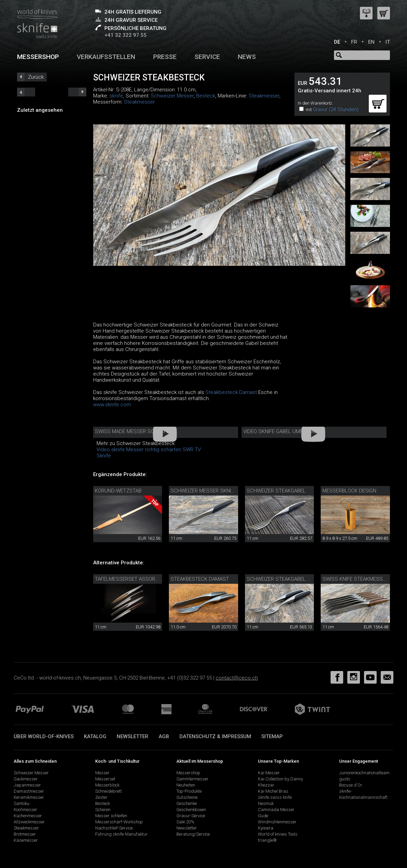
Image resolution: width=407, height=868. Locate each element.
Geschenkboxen (191, 810)
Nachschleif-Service (114, 828)
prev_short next (77, 92)
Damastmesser (29, 791)
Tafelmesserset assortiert (131, 579)
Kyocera (266, 828)
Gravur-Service (191, 816)
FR (354, 42)
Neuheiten (186, 785)
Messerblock (107, 785)
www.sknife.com (112, 405)
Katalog (95, 736)
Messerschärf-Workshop (119, 822)
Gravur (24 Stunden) (336, 109)
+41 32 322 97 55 (126, 35)
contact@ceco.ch (237, 678)
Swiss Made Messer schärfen (134, 431)
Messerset (105, 779)
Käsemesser (26, 840)
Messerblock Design (349, 491)
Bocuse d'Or (351, 785)
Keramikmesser (29, 797)
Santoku (21, 803)
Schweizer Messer (172, 96)
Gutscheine (187, 797)
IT (388, 42)
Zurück (36, 77)
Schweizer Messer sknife (203, 491)
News (247, 57)
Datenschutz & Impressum (215, 736)
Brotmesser (25, 834)
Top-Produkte (189, 791)
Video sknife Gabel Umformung (283, 431)
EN (371, 42)
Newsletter (133, 736)
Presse (165, 57)
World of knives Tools (278, 834)
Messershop (38, 57)
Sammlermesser (192, 779)
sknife (116, 96)
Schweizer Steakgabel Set (281, 579)
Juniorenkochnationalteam (364, 773)
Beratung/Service (193, 834)
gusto (345, 779)
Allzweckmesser (29, 822)
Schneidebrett (108, 791)
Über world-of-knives (44, 736)
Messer (102, 773)
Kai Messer (269, 773)
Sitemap (272, 736)
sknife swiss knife (275, 797)
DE (337, 42)
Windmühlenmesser (277, 822)
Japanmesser (27, 785)
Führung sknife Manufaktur (121, 834)
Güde (263, 816)
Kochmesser (25, 810)
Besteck (206, 96)
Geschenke (187, 803)
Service (207, 57)
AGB (164, 736)
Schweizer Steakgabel (276, 491)
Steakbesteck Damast (231, 392)
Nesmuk (266, 803)
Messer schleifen (111, 816)
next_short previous (26, 92)
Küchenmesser (28, 816)
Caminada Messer (276, 810)
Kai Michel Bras (273, 791)
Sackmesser (26, 779)
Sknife (104, 456)
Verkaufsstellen (106, 57)
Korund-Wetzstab (118, 491)
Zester (101, 797)
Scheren (103, 810)
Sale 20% (185, 822)
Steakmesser (264, 96)
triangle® (267, 840)
